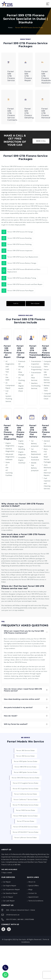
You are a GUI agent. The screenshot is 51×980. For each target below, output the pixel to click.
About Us (32, 882)
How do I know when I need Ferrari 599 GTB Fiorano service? (23, 690)
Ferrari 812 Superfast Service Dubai (26, 789)
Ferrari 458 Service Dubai (26, 756)
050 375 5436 (11, 919)
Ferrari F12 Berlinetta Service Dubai (26, 805)
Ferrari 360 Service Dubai (26, 750)
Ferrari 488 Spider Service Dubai (26, 772)
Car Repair (7, 882)
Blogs (30, 889)
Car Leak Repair (9, 901)
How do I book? (11, 716)
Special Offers (34, 886)
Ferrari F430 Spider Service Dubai (26, 816)
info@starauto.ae (13, 915)
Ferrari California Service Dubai (26, 794)
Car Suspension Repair (11, 889)
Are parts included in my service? (18, 707)
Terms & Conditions (36, 901)
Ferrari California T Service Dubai (26, 799)
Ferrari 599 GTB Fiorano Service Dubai (26, 778)
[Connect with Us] (3, 929)
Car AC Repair (8, 897)
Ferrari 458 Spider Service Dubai (26, 761)
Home (10, 28)
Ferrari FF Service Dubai (26, 821)
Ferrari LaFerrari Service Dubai (26, 838)
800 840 (21, 919)
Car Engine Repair (10, 886)
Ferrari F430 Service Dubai (26, 810)
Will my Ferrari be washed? (16, 724)
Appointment (33, 897)
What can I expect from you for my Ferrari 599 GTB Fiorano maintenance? (24, 632)
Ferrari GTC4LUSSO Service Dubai (26, 827)
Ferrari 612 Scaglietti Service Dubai (26, 783)
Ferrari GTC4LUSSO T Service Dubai (26, 832)
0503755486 (30, 919)
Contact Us (33, 893)
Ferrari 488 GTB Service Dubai (26, 767)
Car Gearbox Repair (10, 893)
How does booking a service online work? (22, 699)
